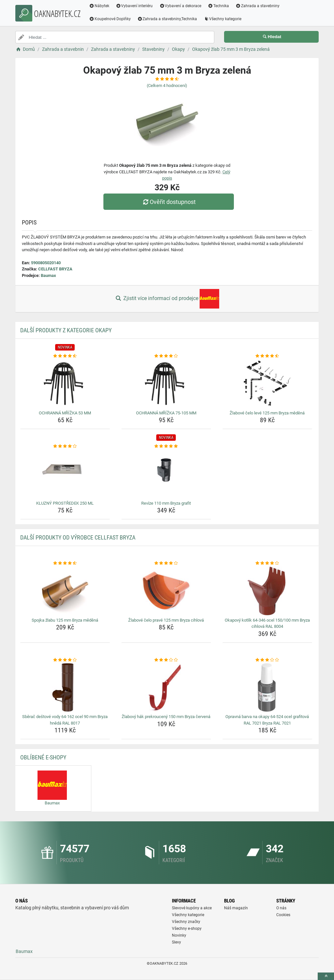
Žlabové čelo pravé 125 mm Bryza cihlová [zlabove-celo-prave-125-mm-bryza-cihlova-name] (166, 620)
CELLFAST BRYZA (55, 269)
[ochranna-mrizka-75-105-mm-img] (166, 384)
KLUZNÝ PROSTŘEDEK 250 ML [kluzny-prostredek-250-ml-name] (65, 503)
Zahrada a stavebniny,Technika (167, 19)
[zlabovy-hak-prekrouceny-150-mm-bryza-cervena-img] (166, 687)
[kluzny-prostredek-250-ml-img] (65, 474)
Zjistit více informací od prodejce (167, 299)
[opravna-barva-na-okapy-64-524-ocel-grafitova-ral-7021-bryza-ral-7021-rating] (267, 660)
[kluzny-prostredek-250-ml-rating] (65, 446)
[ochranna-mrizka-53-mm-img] (65, 384)
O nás (281, 908)
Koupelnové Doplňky (110, 19)
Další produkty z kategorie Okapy (66, 330)
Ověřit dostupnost (169, 202)
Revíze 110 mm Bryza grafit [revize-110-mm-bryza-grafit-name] (166, 503)
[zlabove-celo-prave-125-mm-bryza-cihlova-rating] (166, 563)
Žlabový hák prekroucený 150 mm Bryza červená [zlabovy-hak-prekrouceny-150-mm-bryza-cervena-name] (166, 717)
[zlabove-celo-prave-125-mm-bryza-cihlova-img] (166, 591)
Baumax (48, 275)
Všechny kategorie (223, 19)
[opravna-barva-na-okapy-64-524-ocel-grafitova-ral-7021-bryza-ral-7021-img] (267, 687)
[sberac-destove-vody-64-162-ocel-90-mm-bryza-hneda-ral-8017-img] (65, 687)
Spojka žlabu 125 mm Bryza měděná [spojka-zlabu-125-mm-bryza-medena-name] (65, 620)
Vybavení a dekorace (181, 6)
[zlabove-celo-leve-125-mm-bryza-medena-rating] (267, 356)
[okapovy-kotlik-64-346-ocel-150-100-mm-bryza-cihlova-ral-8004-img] (267, 591)
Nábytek (99, 6)
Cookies (283, 915)
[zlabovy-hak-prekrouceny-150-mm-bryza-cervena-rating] (166, 660)
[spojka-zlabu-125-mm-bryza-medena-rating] (65, 563)
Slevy (176, 942)
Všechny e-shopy (187, 929)
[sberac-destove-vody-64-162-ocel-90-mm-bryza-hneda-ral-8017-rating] (65, 660)
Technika (218, 6)
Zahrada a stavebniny (258, 6)
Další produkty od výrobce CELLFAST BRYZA (78, 537)
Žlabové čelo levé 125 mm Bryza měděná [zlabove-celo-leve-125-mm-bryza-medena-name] (267, 413)
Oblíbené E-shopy (43, 757)
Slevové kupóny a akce (192, 908)
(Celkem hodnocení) (167, 86)
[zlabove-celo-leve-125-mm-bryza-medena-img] (267, 384)
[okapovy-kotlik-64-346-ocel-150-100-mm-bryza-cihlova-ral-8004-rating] (267, 563)
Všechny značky (186, 922)
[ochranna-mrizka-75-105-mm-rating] (166, 356)
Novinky (179, 935)
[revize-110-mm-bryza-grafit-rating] (166, 446)
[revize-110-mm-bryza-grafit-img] (166, 474)
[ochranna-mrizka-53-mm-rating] (65, 356)
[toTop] (326, 976)
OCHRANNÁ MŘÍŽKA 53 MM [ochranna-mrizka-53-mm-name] (65, 413)
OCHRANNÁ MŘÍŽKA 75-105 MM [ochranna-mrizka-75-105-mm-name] (166, 413)
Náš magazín (236, 908)
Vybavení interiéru (134, 6)
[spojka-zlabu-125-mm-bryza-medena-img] (65, 591)
